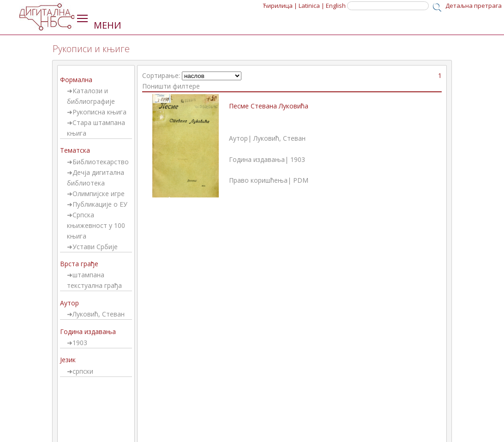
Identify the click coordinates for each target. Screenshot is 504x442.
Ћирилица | (280, 6)
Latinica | (312, 6)
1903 (80, 343)
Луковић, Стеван (99, 314)
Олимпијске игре (99, 194)
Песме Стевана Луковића (269, 106)
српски (83, 371)
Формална (76, 80)
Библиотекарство (101, 162)
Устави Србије (95, 247)
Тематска (75, 150)
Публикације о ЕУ (100, 204)
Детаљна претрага (474, 6)
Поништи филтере (171, 86)
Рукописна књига (99, 112)
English (336, 6)
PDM (301, 180)
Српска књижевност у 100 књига (96, 225)
